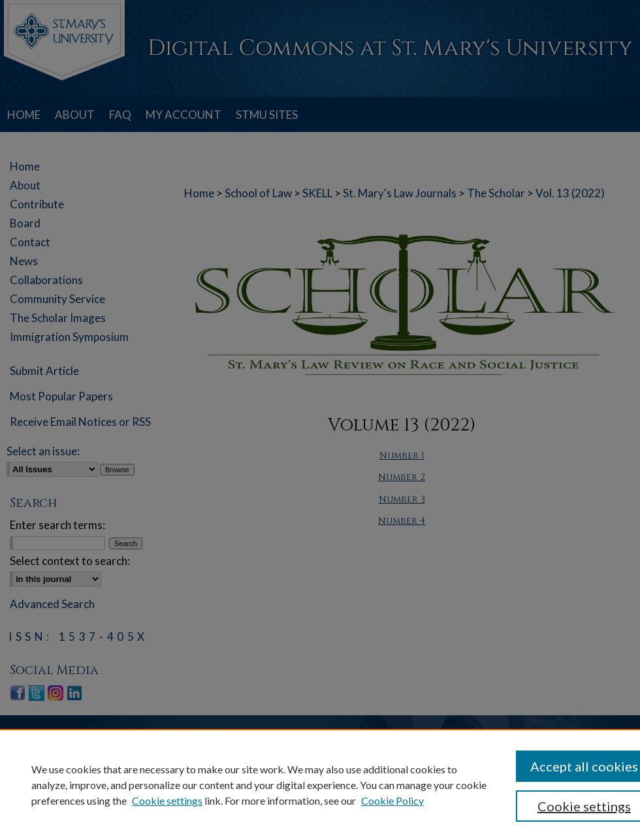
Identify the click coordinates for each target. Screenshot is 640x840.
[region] (320, 784)
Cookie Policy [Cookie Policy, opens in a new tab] (392, 800)
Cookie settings (167, 800)
